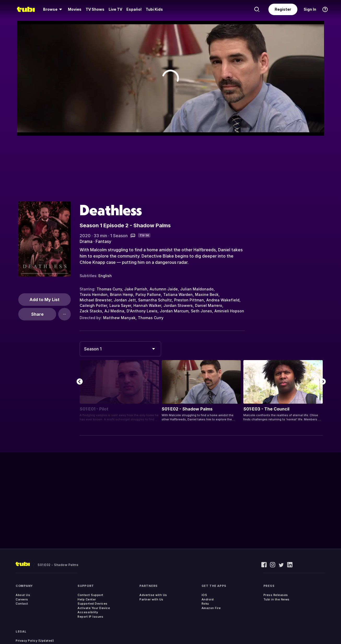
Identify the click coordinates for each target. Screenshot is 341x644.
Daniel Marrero (209, 305)
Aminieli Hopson (229, 311)
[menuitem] (53, 9)
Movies (75, 9)
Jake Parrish (136, 289)
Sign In (310, 9)
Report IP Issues (90, 617)
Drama (86, 241)
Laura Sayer (120, 305)
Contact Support (90, 595)
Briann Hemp (122, 294)
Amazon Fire (211, 608)
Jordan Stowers (178, 305)
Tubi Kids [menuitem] (154, 9)
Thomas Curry (109, 289)
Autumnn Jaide (164, 289)
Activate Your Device (94, 608)
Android (208, 599)
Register (283, 9)
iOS (204, 595)
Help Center (87, 599)
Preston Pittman (189, 300)
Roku (205, 604)
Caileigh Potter (93, 305)
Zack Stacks (91, 311)
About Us (23, 595)
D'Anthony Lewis (142, 311)
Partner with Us (151, 599)
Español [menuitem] (134, 9)
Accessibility (88, 612)
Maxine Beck (207, 294)
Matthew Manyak (119, 318)
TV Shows (95, 9)
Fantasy (103, 241)
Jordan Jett (125, 300)
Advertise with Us (153, 595)
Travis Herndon (94, 294)
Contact (22, 604)
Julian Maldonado (197, 289)
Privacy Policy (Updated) (35, 641)
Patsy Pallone (148, 294)
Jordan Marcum (174, 311)
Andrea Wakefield (223, 300)
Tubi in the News (277, 599)
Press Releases (276, 595)
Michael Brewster (96, 300)
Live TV (115, 9)
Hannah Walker (147, 305)
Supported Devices (93, 604)
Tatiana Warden (178, 294)
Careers (22, 599)
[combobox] (120, 349)
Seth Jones (201, 311)
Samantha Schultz (155, 300)
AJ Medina (114, 311)
